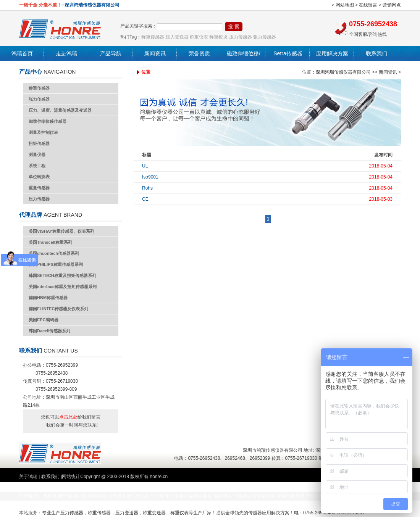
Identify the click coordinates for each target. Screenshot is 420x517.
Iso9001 (150, 177)
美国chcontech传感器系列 (54, 253)
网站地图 (345, 5)
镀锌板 (65, 496)
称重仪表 (199, 37)
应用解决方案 (332, 53)
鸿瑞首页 (22, 53)
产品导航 (111, 53)
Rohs (147, 188)
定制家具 (97, 496)
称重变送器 (154, 513)
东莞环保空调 (291, 496)
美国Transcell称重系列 (50, 242)
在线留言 (368, 5)
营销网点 (392, 5)
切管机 (115, 496)
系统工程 (37, 166)
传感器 (255, 513)
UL (145, 166)
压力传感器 (241, 37)
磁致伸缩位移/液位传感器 (244, 61)
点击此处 (68, 417)
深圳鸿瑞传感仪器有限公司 (343, 72)
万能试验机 (317, 496)
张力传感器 (265, 37)
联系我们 (376, 53)
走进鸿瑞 (66, 53)
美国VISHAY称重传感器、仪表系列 (61, 231)
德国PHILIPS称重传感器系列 (56, 264)
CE (145, 199)
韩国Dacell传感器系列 (49, 331)
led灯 (128, 496)
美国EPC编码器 (44, 320)
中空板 (157, 496)
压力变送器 (177, 37)
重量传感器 (39, 188)
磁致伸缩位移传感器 (48, 121)
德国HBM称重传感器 (48, 298)
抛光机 (80, 496)
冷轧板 (142, 496)
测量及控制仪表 (43, 132)
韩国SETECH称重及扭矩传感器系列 (62, 275)
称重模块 (218, 37)
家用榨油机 (200, 496)
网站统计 (71, 477)
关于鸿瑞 (28, 477)
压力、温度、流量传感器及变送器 (60, 110)
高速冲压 (223, 496)
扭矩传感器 (39, 143)
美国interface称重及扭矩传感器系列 (63, 287)
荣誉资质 (199, 53)
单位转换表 (39, 177)
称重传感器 (153, 37)
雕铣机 (50, 496)
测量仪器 (37, 155)
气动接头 (242, 496)
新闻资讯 (155, 53)
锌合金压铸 (264, 496)
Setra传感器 (288, 53)
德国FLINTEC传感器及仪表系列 (58, 309)
